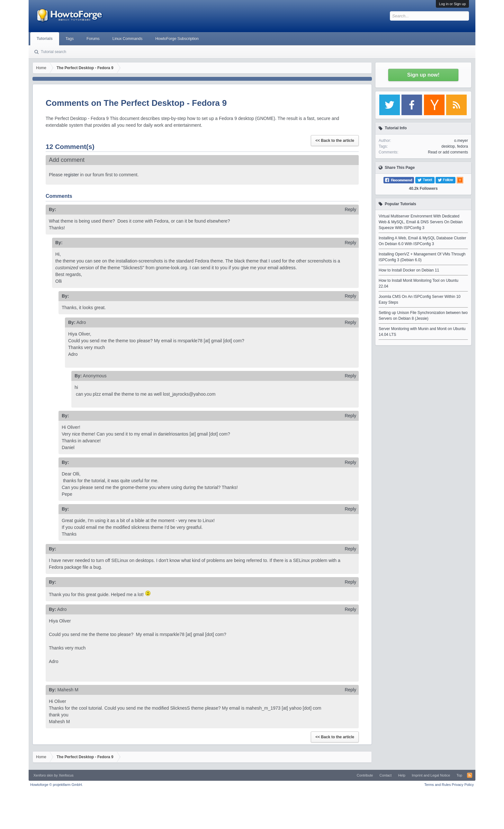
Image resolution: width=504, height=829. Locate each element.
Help (402, 775)
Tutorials (45, 39)
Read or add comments (448, 152)
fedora (463, 146)
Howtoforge (56, 785)
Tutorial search (54, 52)
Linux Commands (127, 39)
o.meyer (461, 141)
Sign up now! (423, 75)
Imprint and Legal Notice (431, 775)
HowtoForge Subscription (177, 39)
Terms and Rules (438, 785)
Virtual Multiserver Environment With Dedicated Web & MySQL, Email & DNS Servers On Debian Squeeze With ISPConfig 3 (421, 222)
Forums (93, 39)
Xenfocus (66, 775)
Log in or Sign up (452, 4)
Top (459, 775)
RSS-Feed (470, 775)
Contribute (365, 775)
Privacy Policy (463, 785)
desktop (448, 146)
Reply (350, 209)
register (72, 175)
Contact (385, 775)
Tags (70, 39)
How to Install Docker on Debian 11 (409, 270)
